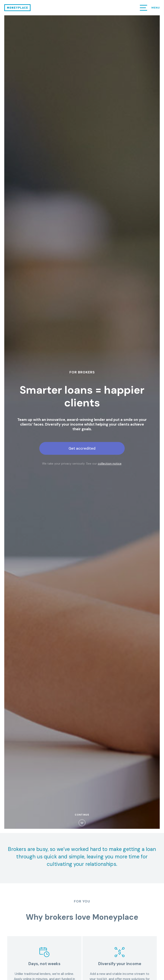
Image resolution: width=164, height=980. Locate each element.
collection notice (110, 463)
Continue (82, 820)
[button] (143, 8)
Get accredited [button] (82, 448)
